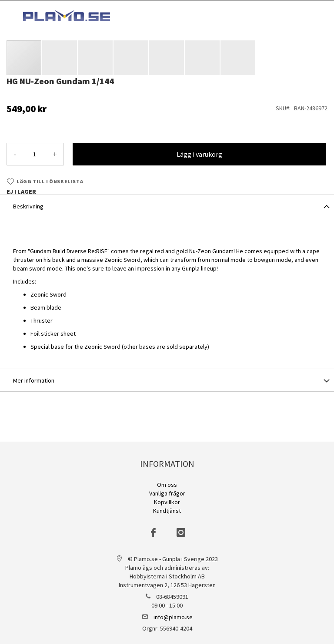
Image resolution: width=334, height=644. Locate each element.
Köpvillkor (167, 502)
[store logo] (67, 16)
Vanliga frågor (167, 493)
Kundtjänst (167, 511)
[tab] (167, 206)
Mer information (34, 380)
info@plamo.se (173, 617)
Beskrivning (28, 206)
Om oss (167, 485)
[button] (60, 58)
